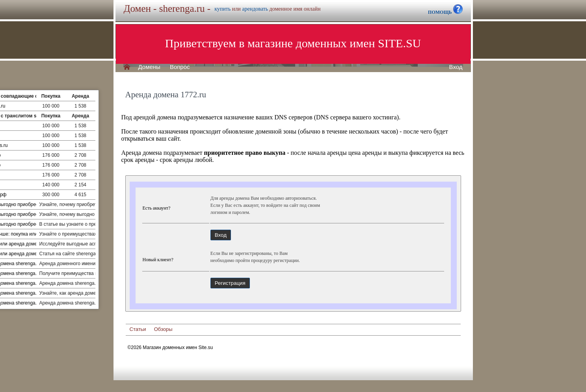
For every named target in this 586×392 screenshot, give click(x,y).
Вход (456, 67)
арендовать (255, 9)
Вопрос (180, 67)
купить (222, 9)
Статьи (138, 329)
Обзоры (163, 329)
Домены (149, 67)
